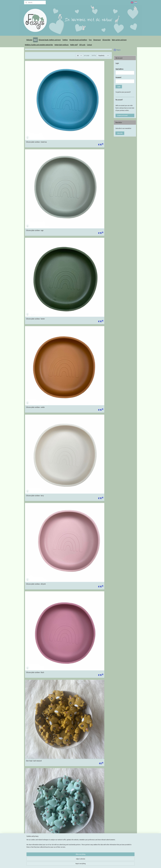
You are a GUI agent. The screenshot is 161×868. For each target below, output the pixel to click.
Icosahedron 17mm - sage (34, 311)
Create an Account (122, 115)
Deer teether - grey (32, 274)
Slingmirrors (74, 835)
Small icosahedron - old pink (94, 348)
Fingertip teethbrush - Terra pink (95, 531)
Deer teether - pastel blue (93, 237)
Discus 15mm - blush (62, 458)
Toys (90, 40)
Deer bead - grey (61, 201)
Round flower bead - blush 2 (94, 715)
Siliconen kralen (75, 818)
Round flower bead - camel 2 (64, 715)
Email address (119, 69)
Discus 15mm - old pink (92, 458)
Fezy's (117, 50)
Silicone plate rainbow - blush (35, 164)
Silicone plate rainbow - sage (64, 90)
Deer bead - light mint (92, 164)
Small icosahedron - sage (34, 348)
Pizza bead (59, 678)
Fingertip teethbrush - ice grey (95, 568)
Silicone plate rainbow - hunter (95, 90)
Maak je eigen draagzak (77, 830)
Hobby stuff (74, 45)
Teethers (65, 40)
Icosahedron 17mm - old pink (94, 311)
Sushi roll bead (30, 678)
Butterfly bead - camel (92, 752)
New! (35, 40)
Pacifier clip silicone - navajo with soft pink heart (38, 751)
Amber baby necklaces (62, 45)
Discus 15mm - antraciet (93, 384)
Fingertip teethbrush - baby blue (36, 605)
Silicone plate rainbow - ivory (64, 127)
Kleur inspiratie (97, 820)
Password (118, 77)
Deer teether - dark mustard (35, 237)
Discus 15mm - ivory (32, 458)
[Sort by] (103, 55)
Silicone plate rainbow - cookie (35, 127)
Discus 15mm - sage (91, 421)
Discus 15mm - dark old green (94, 605)
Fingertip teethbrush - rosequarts (66, 568)
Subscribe (120, 133)
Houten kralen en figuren (77, 820)
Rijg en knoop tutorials (99, 825)
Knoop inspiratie (97, 818)
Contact (89, 45)
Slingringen (73, 833)
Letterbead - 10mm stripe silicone (36, 789)
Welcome (29, 40)
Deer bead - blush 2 (91, 201)
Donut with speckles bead (93, 642)
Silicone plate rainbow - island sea (36, 90)
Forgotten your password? (123, 92)
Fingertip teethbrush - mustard (95, 495)
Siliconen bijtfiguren (76, 823)
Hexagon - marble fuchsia (93, 789)
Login (119, 87)
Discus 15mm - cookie (62, 384)
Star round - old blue (32, 715)
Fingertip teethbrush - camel (64, 531)
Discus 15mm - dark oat (63, 605)
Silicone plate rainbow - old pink (95, 127)
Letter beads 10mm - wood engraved (37, 642)
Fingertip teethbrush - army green (37, 531)
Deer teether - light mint (63, 237)
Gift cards (82, 45)
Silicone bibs (106, 40)
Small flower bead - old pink (34, 384)
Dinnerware (97, 40)
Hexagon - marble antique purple (66, 789)
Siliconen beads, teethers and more (50, 40)
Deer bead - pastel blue (33, 201)
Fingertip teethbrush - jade (34, 495)
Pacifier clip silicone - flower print (66, 642)
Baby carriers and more (119, 40)
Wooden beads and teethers (78, 40)
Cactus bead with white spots (94, 678)
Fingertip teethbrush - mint (34, 568)
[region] (67, 861)
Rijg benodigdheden (76, 825)
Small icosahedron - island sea (65, 348)
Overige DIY (74, 840)
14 (105, 801)
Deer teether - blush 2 (62, 274)
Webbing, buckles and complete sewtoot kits (39, 45)
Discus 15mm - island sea (63, 421)
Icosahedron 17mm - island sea (65, 311)
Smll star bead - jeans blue (64, 752)
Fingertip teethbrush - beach (64, 495)
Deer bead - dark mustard (63, 164)
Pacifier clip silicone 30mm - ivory (96, 274)
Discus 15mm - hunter (33, 421)
